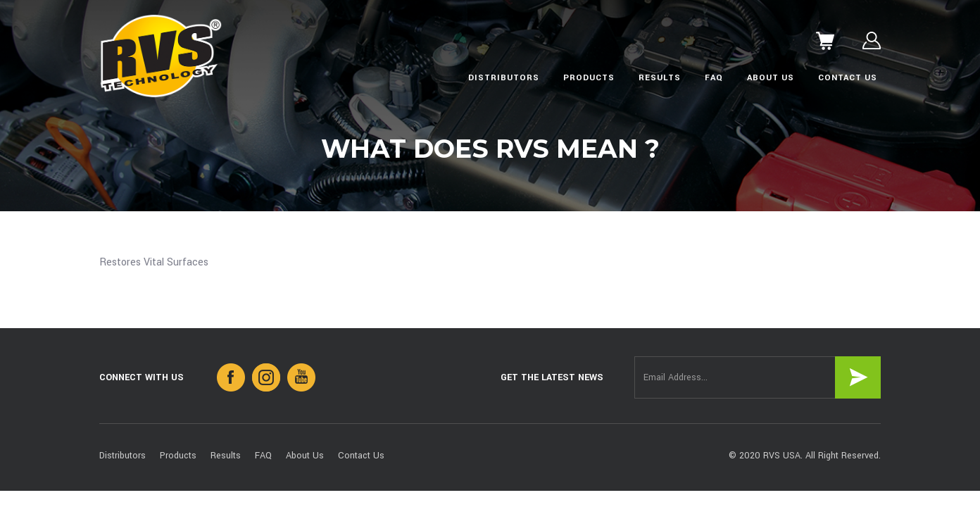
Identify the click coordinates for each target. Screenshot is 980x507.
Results (660, 78)
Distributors (504, 78)
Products (589, 78)
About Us (771, 78)
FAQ (714, 78)
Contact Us (848, 78)
